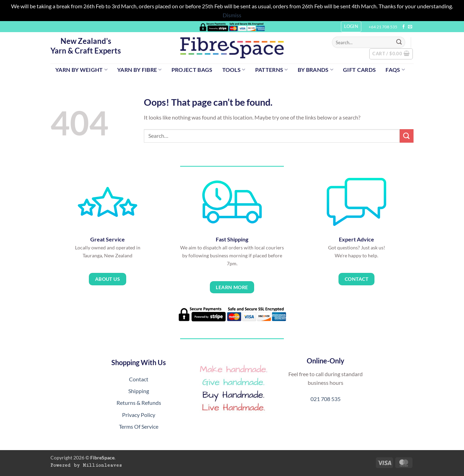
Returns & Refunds (139, 403)
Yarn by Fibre (140, 70)
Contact (139, 379)
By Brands (315, 70)
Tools (234, 70)
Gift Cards (359, 70)
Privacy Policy (139, 415)
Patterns (272, 70)
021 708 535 (326, 399)
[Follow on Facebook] (403, 27)
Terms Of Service (139, 426)
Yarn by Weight (81, 70)
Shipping (139, 391)
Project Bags (192, 70)
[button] (391, 54)
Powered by (86, 465)
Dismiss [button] (232, 15)
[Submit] (399, 42)
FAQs (395, 70)
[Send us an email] (410, 27)
